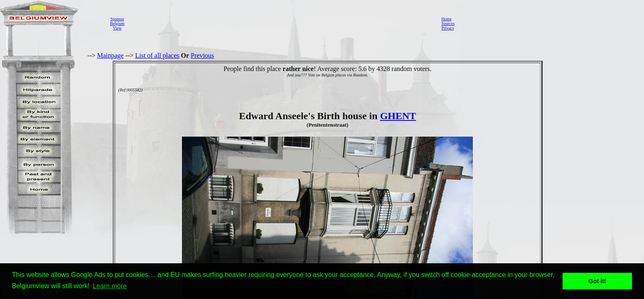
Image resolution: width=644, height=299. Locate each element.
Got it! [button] (597, 281)
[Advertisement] (280, 23)
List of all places (157, 55)
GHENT (398, 116)
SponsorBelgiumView (117, 23)
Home (446, 19)
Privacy (448, 28)
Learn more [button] (110, 286)
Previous (202, 55)
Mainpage (111, 55)
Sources (448, 23)
